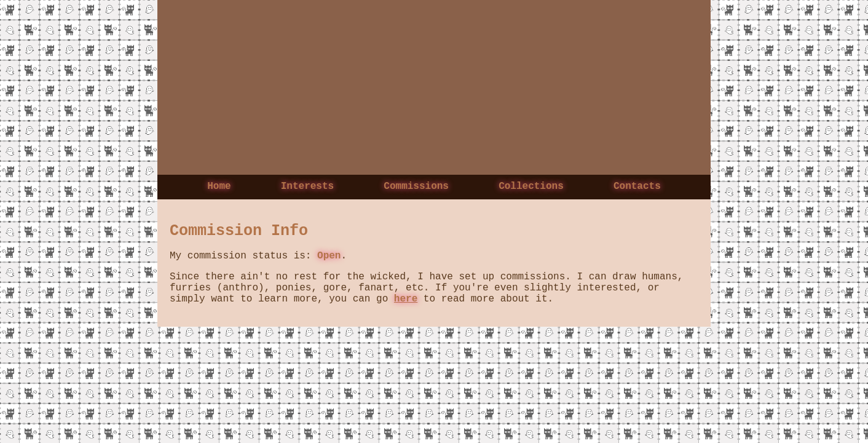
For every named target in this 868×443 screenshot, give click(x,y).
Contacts (637, 188)
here (406, 311)
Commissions (416, 188)
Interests (307, 188)
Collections (531, 188)
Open (329, 260)
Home (219, 188)
